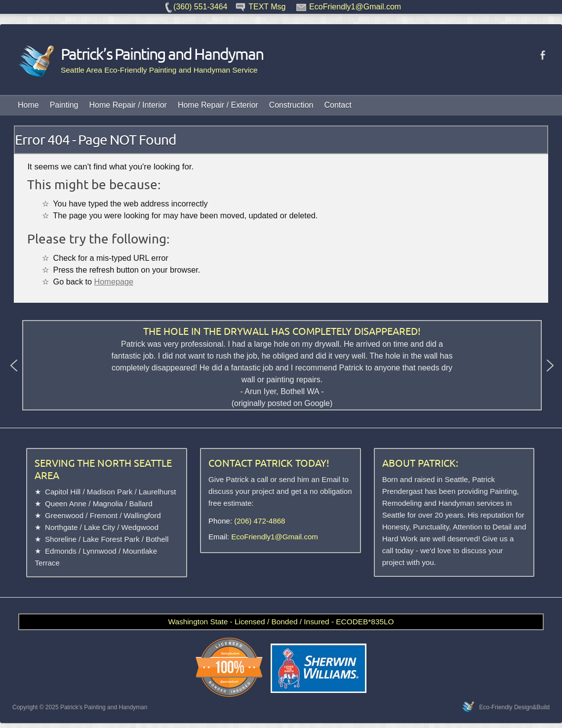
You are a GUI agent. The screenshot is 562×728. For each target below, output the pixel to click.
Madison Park (110, 492)
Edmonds (61, 551)
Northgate (61, 527)
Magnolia (108, 504)
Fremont (104, 515)
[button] (14, 365)
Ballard (141, 504)
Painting (64, 105)
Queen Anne (66, 504)
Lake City (100, 527)
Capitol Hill (63, 492)
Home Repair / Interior (128, 105)
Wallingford (142, 515)
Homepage (114, 282)
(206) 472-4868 (260, 521)
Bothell (157, 539)
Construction (291, 105)
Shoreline (61, 539)
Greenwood (64, 515)
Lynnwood (99, 551)
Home (28, 105)
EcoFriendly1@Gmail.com (275, 537)
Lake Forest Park (111, 539)
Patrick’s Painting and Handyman (140, 54)
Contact (338, 105)
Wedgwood (140, 527)
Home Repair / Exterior (218, 105)
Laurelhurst (158, 492)
